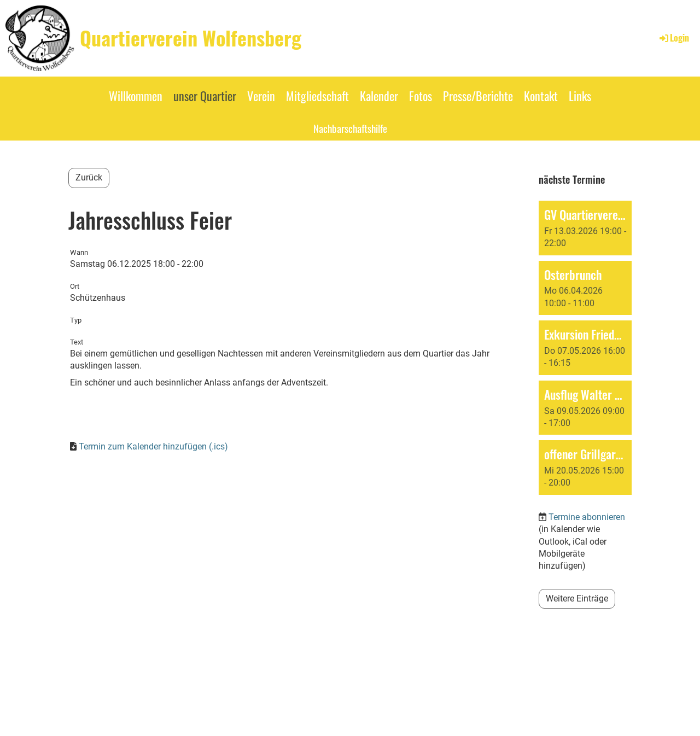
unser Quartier (205, 96)
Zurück (89, 177)
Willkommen (136, 96)
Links (580, 96)
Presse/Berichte (478, 96)
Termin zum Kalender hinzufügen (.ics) (153, 446)
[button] (585, 228)
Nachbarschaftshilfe (350, 128)
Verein (261, 96)
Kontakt (541, 96)
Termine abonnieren (587, 517)
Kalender (379, 96)
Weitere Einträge (577, 598)
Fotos (421, 96)
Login (673, 38)
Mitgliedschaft (317, 96)
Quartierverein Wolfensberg (191, 38)
